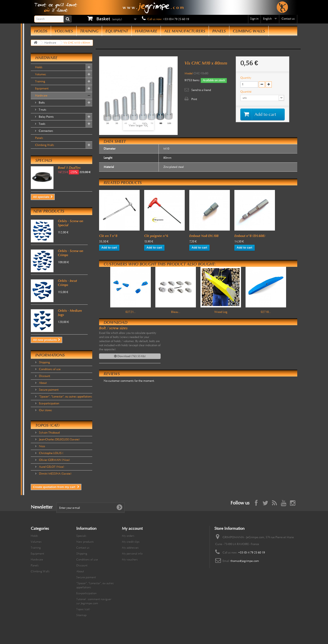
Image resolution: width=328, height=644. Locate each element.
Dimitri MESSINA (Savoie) (55, 474)
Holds (41, 31)
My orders (128, 536)
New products (49, 211)
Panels (219, 31)
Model (189, 73)
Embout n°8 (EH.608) (250, 236)
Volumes (64, 31)
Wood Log (221, 312)
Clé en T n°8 (108, 236)
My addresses (130, 548)
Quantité (246, 92)
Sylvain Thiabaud (49, 433)
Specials (44, 160)
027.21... (131, 312)
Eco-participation (49, 403)
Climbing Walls (249, 31)
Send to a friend (201, 90)
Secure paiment (48, 390)
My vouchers (130, 560)
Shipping (44, 362)
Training (89, 31)
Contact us (288, 19)
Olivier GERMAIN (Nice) (54, 460)
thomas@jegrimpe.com (245, 561)
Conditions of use (49, 369)
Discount (44, 376)
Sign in (254, 19)
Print (194, 99)
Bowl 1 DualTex (69, 168)
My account (132, 528)
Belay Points (46, 117)
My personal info (132, 554)
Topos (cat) (47, 425)
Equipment (117, 31)
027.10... (266, 312)
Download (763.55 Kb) (130, 356)
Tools (42, 124)
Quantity (246, 78)
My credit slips (131, 542)
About (42, 383)
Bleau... (176, 312)
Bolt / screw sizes (113, 328)
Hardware (146, 31)
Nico (42, 446)
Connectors (46, 131)
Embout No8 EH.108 (204, 236)
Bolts (41, 103)
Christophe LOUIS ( (51, 453)
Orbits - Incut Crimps (67, 283)
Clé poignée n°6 (156, 236)
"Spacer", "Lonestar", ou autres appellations (65, 397)
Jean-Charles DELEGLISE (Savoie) (59, 439)
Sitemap (81, 615)
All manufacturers (185, 31)
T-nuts (42, 110)
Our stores (45, 410)
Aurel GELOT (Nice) (51, 467)
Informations (50, 355)
